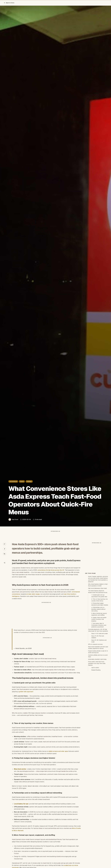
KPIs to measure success (95, 675)
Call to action (95, 699)
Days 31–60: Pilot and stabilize (98, 668)
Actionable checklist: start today (97, 690)
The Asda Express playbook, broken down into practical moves (98, 623)
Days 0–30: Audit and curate (99, 665)
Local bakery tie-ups (21, 807)
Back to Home (9, 3)
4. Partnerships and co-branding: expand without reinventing (98, 640)
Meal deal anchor (20, 772)
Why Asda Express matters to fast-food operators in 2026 (98, 616)
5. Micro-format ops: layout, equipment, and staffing (99, 645)
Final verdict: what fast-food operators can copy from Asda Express (97, 695)
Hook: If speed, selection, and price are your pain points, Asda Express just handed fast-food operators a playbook (98, 610)
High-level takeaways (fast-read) (97, 620)
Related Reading (96, 701)
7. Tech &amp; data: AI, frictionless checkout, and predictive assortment (99, 656)
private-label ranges (33, 598)
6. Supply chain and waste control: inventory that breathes (99, 650)
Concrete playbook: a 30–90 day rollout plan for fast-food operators (98, 661)
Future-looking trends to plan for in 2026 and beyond (98, 683)
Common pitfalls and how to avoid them (98, 687)
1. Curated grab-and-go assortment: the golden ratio (99, 627)
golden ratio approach (26, 695)
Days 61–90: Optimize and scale (99, 672)
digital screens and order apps (58, 755)
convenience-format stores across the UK (51, 574)
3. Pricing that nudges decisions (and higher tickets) (100, 635)
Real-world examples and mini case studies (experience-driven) (98, 679)
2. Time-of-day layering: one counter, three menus (99, 631)
